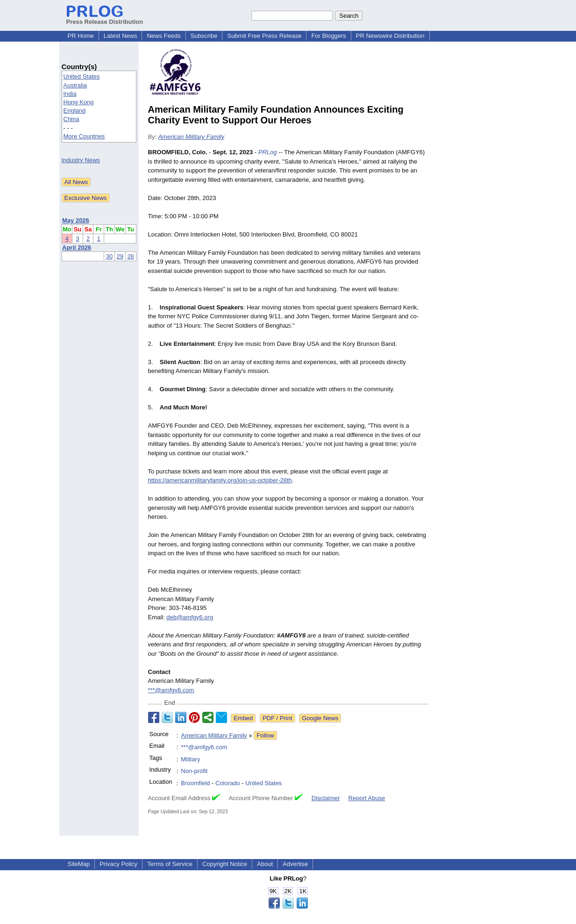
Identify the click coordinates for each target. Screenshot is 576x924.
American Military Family (191, 137)
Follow (265, 735)
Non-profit (194, 771)
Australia (75, 85)
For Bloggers (328, 36)
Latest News (121, 36)
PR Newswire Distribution (390, 36)
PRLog (268, 152)
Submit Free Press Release (264, 36)
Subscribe (204, 36)
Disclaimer (326, 798)
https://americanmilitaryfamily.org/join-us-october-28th (220, 480)
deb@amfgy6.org (190, 617)
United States (82, 76)
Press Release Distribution (105, 18)
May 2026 (76, 220)
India (70, 94)
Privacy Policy (118, 864)
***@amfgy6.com (171, 690)
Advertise (295, 864)
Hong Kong (79, 102)
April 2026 (77, 247)
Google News (320, 718)
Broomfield (195, 783)
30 (109, 256)
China (71, 119)
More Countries (84, 136)
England (75, 111)
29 (120, 256)
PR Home (81, 36)
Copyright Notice (225, 864)
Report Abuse (367, 798)
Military (190, 759)
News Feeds (164, 36)
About (265, 864)
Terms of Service (170, 864)
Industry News (81, 160)
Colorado (228, 783)
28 (130, 256)
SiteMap (79, 864)
